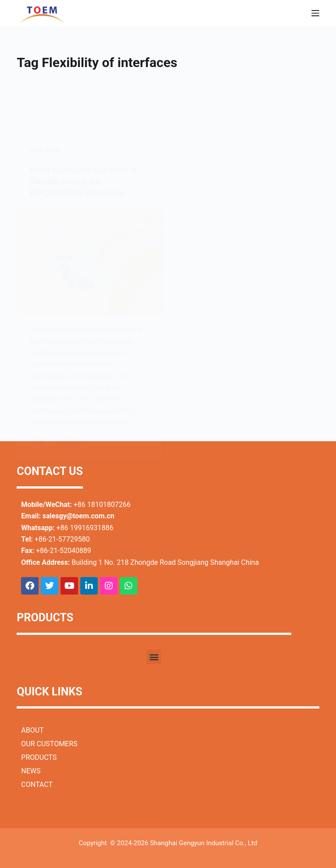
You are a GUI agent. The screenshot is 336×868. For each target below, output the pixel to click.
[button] (154, 657)
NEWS (31, 771)
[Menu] (315, 13)
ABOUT (32, 730)
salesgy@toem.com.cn (79, 516)
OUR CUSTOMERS (49, 744)
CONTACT (37, 785)
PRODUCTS (39, 757)
